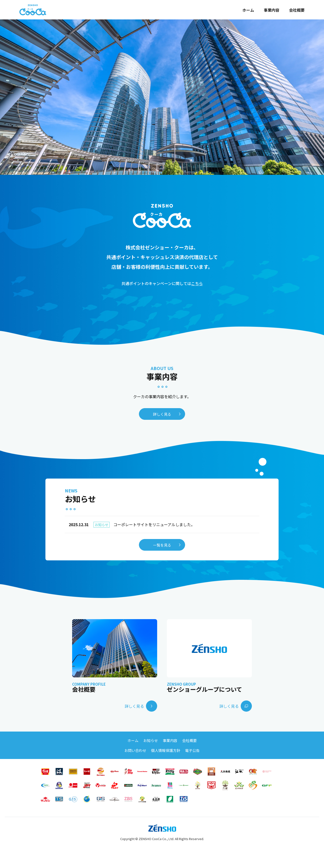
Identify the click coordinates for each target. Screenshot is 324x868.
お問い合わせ (135, 750)
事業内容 (272, 10)
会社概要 (297, 10)
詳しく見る (162, 414)
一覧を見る (162, 545)
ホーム (248, 10)
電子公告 (192, 750)
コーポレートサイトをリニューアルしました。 (132, 525)
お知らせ (151, 740)
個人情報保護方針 (166, 750)
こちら (197, 283)
